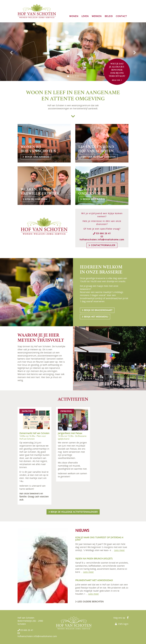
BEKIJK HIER (117, 80)
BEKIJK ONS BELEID (93, 199)
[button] (11, 52)
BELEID (109, 16)
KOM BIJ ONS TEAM (35, 199)
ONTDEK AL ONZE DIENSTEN (98, 157)
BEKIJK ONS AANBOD (36, 157)
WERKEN (97, 16)
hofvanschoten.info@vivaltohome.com (102, 240)
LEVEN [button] (85, 16)
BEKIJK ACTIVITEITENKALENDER (73, 512)
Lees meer (119, 550)
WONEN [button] (74, 16)
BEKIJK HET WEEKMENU (95, 317)
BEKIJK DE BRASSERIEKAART (97, 310)
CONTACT (121, 16)
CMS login (122, 624)
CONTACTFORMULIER (102, 245)
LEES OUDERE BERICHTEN (89, 602)
